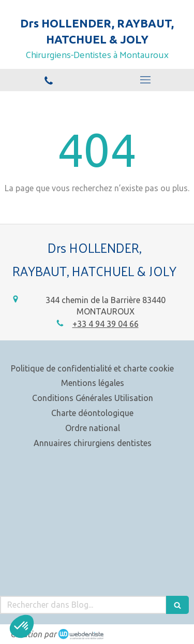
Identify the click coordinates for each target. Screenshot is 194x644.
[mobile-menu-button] (146, 80)
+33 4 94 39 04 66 (106, 324)
